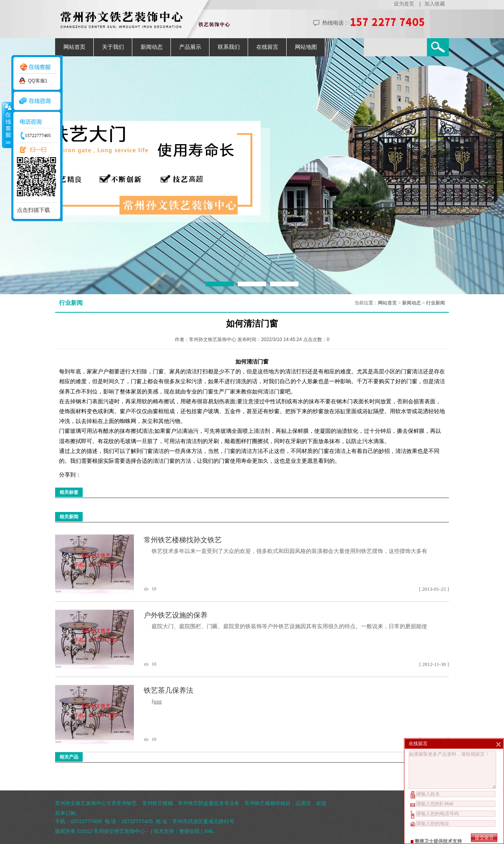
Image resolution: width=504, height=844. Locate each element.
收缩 (7, 125)
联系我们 (229, 47)
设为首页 (404, 4)
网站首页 (74, 47)
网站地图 (306, 47)
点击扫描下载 (33, 210)
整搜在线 (189, 831)
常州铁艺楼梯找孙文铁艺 (183, 540)
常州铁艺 (127, 803)
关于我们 (113, 47)
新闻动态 (152, 47)
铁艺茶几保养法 (169, 690)
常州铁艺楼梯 (157, 803)
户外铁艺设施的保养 (176, 615)
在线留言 (267, 47)
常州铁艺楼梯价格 (265, 803)
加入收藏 (435, 4)
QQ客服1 (38, 81)
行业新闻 (435, 303)
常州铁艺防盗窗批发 (201, 803)
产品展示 (190, 47)
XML (209, 831)
